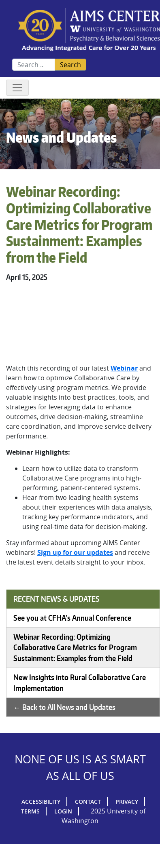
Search (70, 65)
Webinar (124, 368)
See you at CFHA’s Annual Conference (72, 618)
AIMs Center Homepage (89, 30)
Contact (88, 802)
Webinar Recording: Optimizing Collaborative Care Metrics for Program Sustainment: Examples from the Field (75, 648)
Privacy (127, 802)
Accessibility (41, 802)
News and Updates (61, 137)
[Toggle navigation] (17, 88)
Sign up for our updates (75, 552)
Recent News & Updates (57, 599)
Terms (30, 811)
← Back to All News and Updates (64, 707)
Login (63, 811)
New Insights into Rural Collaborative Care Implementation (80, 683)
